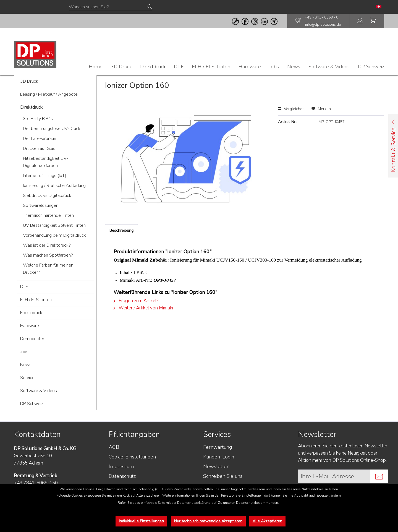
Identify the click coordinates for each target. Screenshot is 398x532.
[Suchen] (150, 7)
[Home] (96, 67)
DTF (24, 287)
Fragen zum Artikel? (136, 301)
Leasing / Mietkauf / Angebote (49, 94)
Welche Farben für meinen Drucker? (48, 269)
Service (27, 378)
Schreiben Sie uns (223, 476)
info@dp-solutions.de (323, 25)
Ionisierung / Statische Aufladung (54, 186)
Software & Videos (39, 391)
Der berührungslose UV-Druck (52, 129)
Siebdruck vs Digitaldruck (47, 195)
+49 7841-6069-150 (36, 483)
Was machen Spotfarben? (48, 255)
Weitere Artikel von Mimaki (143, 308)
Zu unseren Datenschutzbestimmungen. (248, 503)
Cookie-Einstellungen (132, 457)
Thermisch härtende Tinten (48, 215)
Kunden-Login (219, 457)
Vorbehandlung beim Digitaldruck (54, 235)
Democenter (32, 339)
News (26, 365)
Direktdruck (31, 107)
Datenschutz (122, 476)
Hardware (30, 326)
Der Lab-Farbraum (40, 139)
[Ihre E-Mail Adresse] (334, 476)
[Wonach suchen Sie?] (110, 7)
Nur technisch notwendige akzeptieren (208, 521)
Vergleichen (291, 109)
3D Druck (29, 81)
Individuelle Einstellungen (141, 521)
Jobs (24, 352)
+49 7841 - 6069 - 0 (322, 17)
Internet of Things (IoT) (45, 176)
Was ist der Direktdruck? (47, 245)
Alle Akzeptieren (267, 521)
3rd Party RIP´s (38, 119)
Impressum (121, 466)
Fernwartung (218, 447)
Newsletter (216, 466)
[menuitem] (360, 21)
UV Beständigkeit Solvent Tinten (54, 225)
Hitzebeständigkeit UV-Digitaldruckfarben (46, 162)
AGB (114, 447)
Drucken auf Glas (39, 148)
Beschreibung (121, 230)
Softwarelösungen (41, 205)
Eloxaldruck (31, 313)
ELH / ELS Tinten (36, 300)
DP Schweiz (32, 404)
